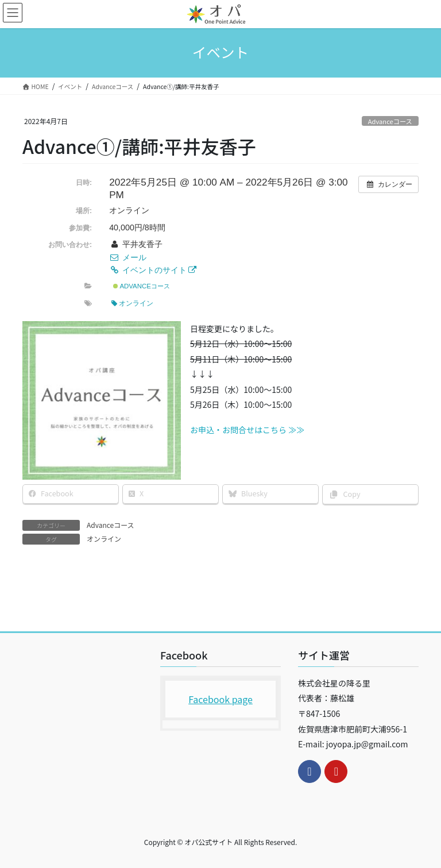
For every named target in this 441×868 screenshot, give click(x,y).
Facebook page (220, 699)
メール (127, 257)
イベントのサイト (153, 270)
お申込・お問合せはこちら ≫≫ (247, 430)
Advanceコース (390, 121)
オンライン (132, 303)
